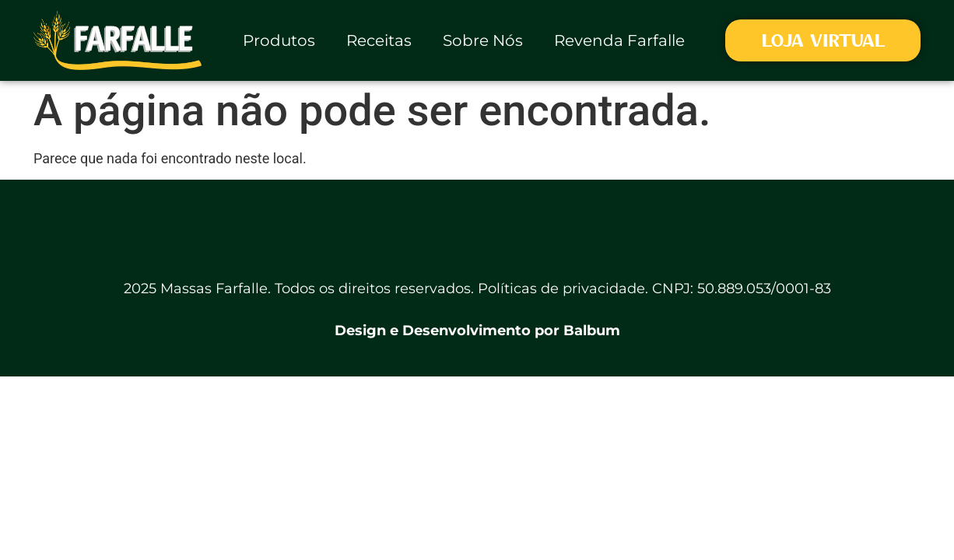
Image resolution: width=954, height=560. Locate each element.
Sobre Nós (483, 40)
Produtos (279, 40)
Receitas (379, 40)
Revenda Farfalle (619, 40)
